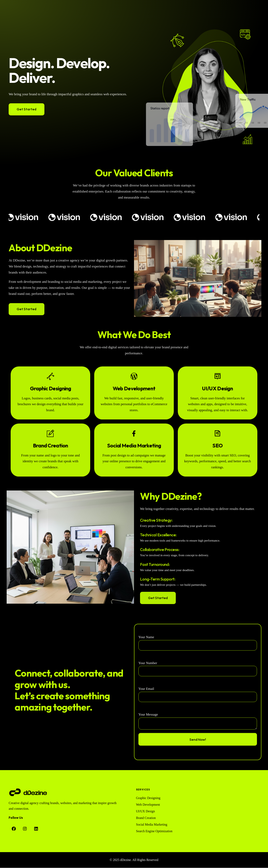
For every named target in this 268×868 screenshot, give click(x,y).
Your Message (148, 750)
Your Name (146, 673)
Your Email (146, 724)
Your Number (148, 698)
